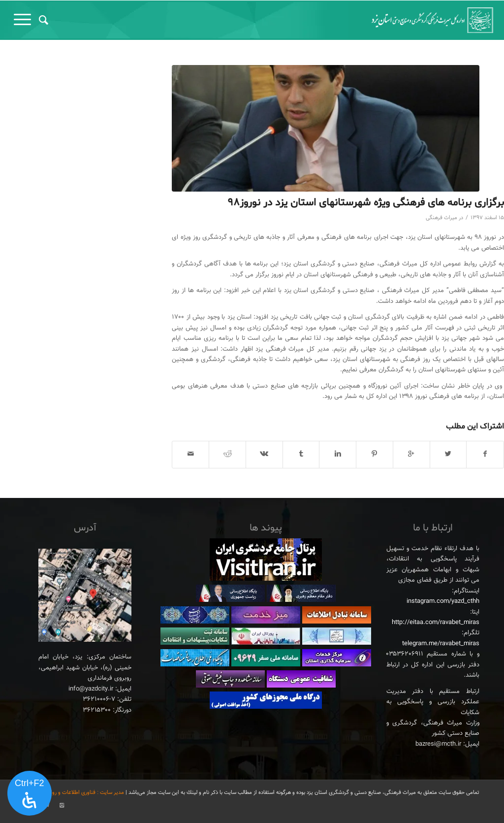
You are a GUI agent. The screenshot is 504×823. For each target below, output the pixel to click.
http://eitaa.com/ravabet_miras (436, 623)
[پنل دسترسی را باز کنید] (30, 793)
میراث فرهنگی (441, 218)
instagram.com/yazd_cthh (443, 601)
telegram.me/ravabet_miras (441, 644)
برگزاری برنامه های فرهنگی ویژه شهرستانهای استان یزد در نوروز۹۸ (366, 203)
